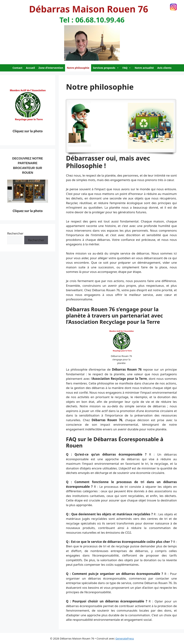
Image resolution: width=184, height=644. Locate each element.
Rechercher (15, 233)
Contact (18, 68)
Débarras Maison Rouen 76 (89, 9)
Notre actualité (144, 68)
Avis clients (165, 68)
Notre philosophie (78, 68)
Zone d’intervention (51, 68)
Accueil (30, 68)
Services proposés (106, 68)
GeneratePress (125, 638)
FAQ (127, 68)
